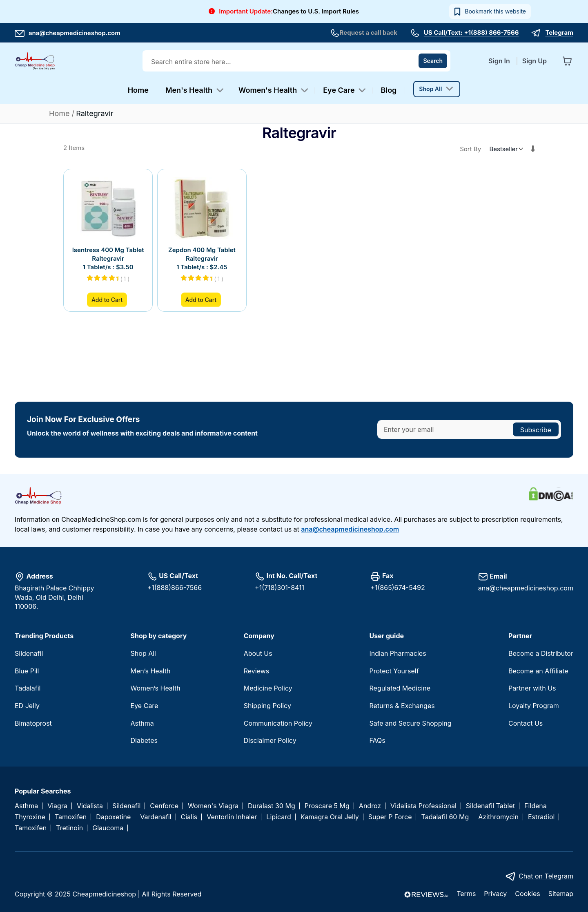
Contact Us (526, 723)
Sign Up (535, 61)
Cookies (527, 894)
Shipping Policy (267, 706)
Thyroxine (30, 817)
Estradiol (541, 817)
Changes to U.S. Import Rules (316, 11)
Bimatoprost (33, 723)
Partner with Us (532, 688)
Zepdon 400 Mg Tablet (202, 250)
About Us (258, 653)
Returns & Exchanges (402, 706)
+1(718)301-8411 (280, 588)
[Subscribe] (536, 429)
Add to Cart (107, 300)
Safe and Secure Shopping (410, 723)
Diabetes (144, 740)
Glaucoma (108, 828)
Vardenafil (156, 817)
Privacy (495, 894)
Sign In (500, 61)
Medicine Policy (268, 688)
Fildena (536, 806)
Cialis (189, 817)
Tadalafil (28, 688)
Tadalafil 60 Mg (445, 817)
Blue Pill (27, 671)
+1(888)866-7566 (175, 588)
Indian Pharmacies (398, 653)
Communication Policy (278, 723)
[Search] (433, 61)
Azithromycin (498, 817)
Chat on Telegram (546, 876)
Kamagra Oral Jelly (330, 817)
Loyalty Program (534, 706)
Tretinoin (69, 828)
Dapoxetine (113, 817)
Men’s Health (151, 671)
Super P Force (390, 817)
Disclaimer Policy (270, 740)
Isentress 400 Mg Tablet (108, 250)
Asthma (142, 723)
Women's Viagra (213, 806)
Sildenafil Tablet (490, 806)
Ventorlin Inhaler (232, 817)
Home (60, 113)
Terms (466, 894)
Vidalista (90, 806)
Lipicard (278, 817)
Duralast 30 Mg (272, 806)
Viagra (57, 806)
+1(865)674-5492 (398, 588)
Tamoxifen (71, 817)
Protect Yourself (394, 671)
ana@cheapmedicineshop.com (68, 33)
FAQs (377, 740)
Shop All (143, 653)
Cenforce (164, 806)
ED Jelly (27, 706)
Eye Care (145, 706)
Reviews (257, 671)
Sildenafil (29, 653)
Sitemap (561, 894)
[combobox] (297, 62)
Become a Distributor (541, 653)
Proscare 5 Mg (327, 806)
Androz (370, 806)
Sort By (470, 149)
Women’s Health (156, 688)
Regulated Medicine (400, 688)
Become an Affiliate (538, 671)
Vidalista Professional (423, 806)
